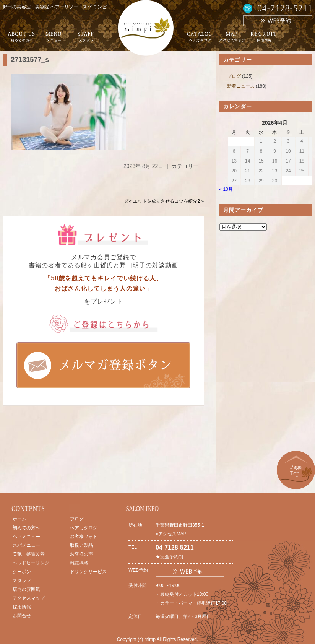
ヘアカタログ (84, 528)
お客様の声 (81, 554)
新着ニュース (241, 86)
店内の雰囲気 (26, 589)
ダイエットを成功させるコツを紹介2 (162, 201)
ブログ (234, 76)
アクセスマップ (29, 598)
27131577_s (30, 60)
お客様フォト (84, 537)
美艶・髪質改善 (29, 554)
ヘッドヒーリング (31, 563)
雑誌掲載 (79, 563)
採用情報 (22, 607)
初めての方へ (26, 528)
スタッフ (22, 581)
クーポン (22, 572)
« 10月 (226, 189)
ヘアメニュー (26, 537)
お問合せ (22, 616)
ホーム (19, 519)
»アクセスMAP (171, 534)
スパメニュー (26, 545)
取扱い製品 (81, 545)
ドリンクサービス (88, 572)
